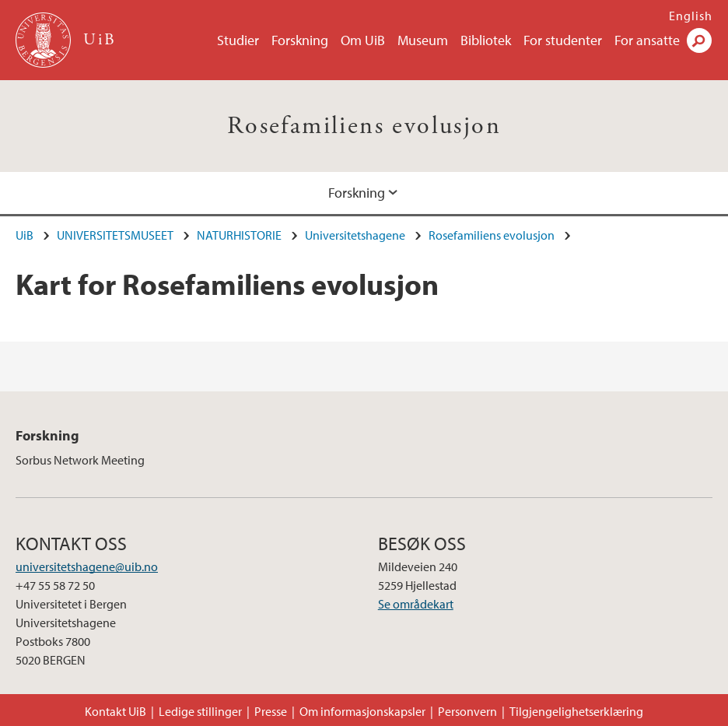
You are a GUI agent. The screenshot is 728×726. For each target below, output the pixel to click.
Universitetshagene (355, 235)
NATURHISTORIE (239, 235)
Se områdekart (416, 604)
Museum (423, 40)
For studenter (563, 40)
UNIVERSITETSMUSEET (115, 235)
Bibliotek (486, 40)
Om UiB (363, 40)
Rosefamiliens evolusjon (364, 126)
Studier (238, 40)
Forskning (300, 40)
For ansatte (647, 40)
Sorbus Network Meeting (80, 460)
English (691, 16)
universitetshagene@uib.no (87, 566)
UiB (24, 235)
